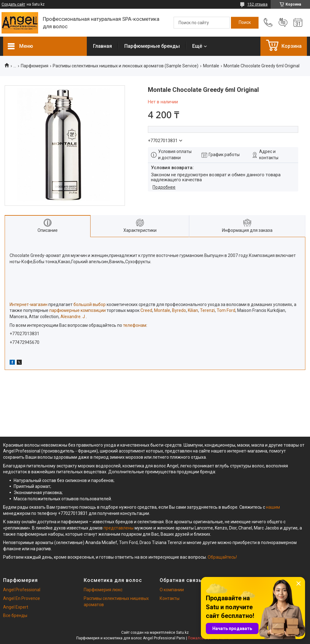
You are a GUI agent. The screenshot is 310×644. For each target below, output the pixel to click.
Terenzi (207, 310)
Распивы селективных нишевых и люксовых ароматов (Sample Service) (126, 66)
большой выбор (90, 304)
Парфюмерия (35, 66)
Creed (146, 310)
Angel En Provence (22, 598)
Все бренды (15, 615)
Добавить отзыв (283, 23)
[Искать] (245, 23)
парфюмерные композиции (77, 310)
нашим (273, 507)
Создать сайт (13, 4)
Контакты (170, 598)
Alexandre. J (73, 317)
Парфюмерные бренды (152, 46)
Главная (102, 46)
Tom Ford (226, 310)
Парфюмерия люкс (103, 590)
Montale (211, 66)
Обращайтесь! (222, 557)
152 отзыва (257, 4)
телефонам (135, 325)
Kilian (193, 310)
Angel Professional (22, 590)
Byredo (179, 310)
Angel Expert (16, 607)
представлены (119, 528)
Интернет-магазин (29, 304)
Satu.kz (182, 633)
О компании (172, 590)
